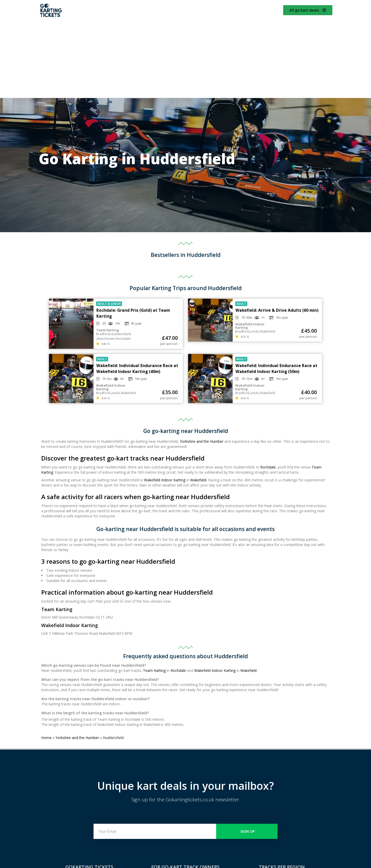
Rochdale (268, 467)
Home (46, 738)
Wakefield (198, 480)
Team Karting (154, 670)
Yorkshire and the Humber (202, 441)
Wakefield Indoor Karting (165, 480)
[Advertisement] (185, 58)
